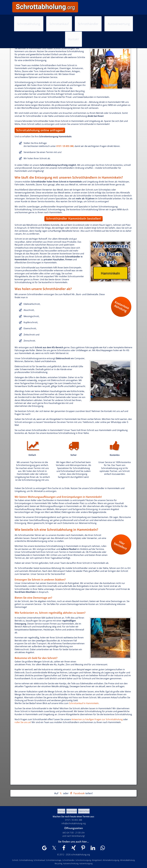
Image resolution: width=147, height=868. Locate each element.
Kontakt (123, 19)
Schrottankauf (54, 19)
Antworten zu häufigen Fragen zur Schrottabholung (97, 719)
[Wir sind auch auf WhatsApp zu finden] (97, 849)
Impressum (72, 811)
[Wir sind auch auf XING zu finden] (73, 849)
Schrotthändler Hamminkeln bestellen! (74, 219)
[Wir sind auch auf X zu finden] (58, 849)
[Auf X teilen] (61, 793)
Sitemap (58, 811)
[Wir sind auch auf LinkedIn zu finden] (89, 849)
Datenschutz (87, 811)
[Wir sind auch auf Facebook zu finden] (66, 849)
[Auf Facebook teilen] (77, 793)
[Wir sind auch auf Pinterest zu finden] (81, 849)
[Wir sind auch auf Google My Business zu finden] (50, 849)
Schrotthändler (78, 19)
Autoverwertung (102, 19)
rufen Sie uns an (23, 722)
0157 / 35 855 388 (123, 9)
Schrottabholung (29, 19)
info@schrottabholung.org (74, 823)
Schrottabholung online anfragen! (40, 130)
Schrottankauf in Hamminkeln (84, 703)
